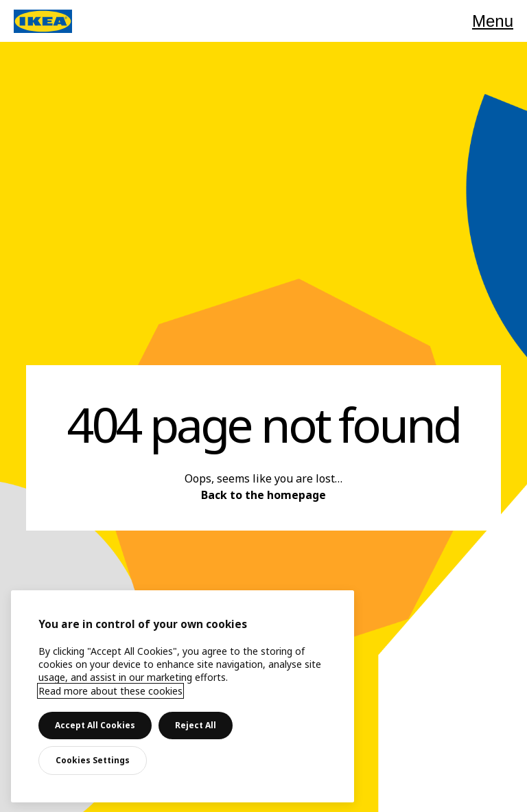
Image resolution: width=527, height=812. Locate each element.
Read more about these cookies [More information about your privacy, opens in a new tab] (110, 691)
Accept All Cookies (95, 725)
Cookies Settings (93, 760)
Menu (493, 21)
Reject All (196, 725)
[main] (183, 696)
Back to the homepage (263, 495)
